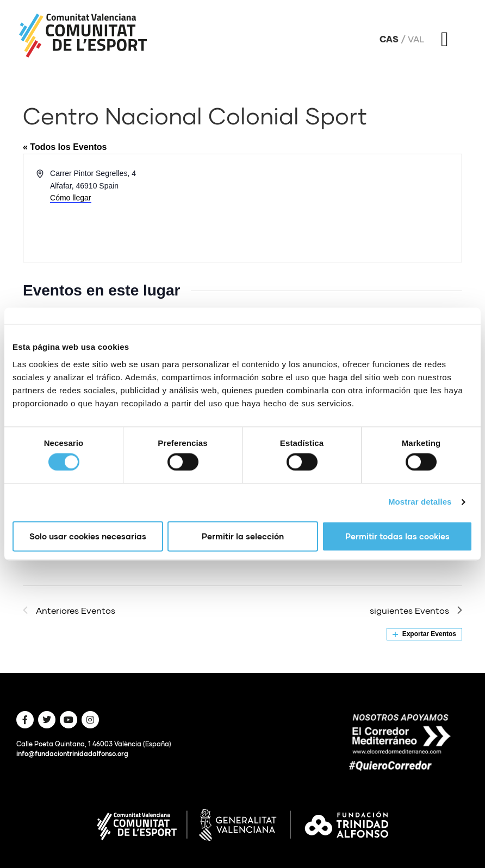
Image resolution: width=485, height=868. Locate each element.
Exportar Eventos (424, 634)
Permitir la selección (243, 536)
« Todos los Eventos (65, 147)
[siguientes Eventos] (416, 611)
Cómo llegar (70, 198)
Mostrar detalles (420, 502)
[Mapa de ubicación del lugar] (351, 208)
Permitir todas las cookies (397, 536)
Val (416, 39)
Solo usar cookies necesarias (88, 536)
